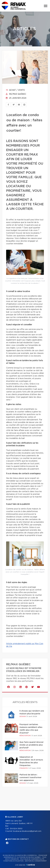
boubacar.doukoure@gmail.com (27, 831)
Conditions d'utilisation (13, 861)
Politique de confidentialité (32, 859)
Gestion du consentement (36, 861)
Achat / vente (15, 90)
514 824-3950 (16, 829)
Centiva (31, 865)
